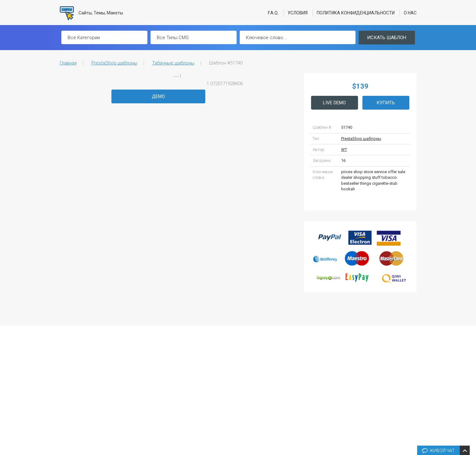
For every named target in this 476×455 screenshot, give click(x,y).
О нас (410, 13)
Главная (68, 63)
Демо (158, 96)
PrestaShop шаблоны (114, 63)
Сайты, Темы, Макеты (92, 13)
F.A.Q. (273, 13)
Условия (298, 13)
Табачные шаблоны (173, 63)
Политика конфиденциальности (356, 13)
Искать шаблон (387, 38)
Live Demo (334, 103)
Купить (386, 103)
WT (344, 150)
